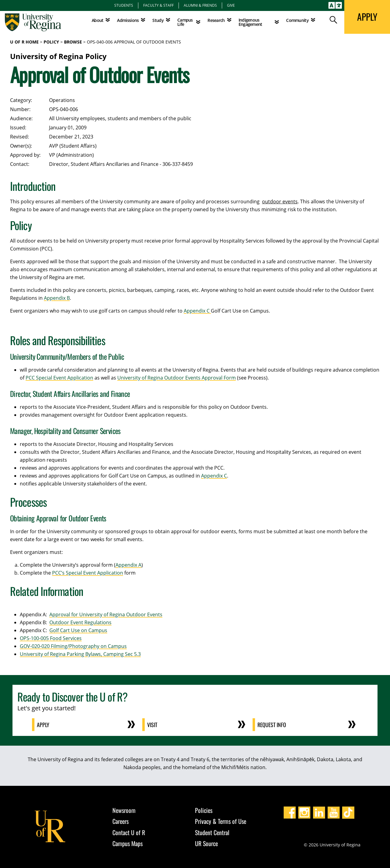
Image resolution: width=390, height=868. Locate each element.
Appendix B (57, 298)
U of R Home (24, 42)
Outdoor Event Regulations (80, 622)
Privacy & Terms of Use (221, 821)
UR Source (206, 843)
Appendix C (197, 311)
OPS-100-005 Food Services (51, 638)
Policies (204, 810)
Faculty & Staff (158, 5)
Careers (121, 821)
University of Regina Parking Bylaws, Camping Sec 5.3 (80, 654)
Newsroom (124, 810)
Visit (152, 725)
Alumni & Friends (200, 5)
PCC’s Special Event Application (88, 573)
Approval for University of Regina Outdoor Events (106, 614)
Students (124, 5)
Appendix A (128, 565)
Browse (73, 42)
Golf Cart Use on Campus (78, 630)
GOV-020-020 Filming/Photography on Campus (73, 646)
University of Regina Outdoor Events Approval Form (177, 378)
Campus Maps (128, 843)
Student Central (212, 832)
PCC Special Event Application (59, 378)
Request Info (272, 725)
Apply (43, 725)
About (98, 20)
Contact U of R (129, 832)
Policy (51, 42)
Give (231, 5)
